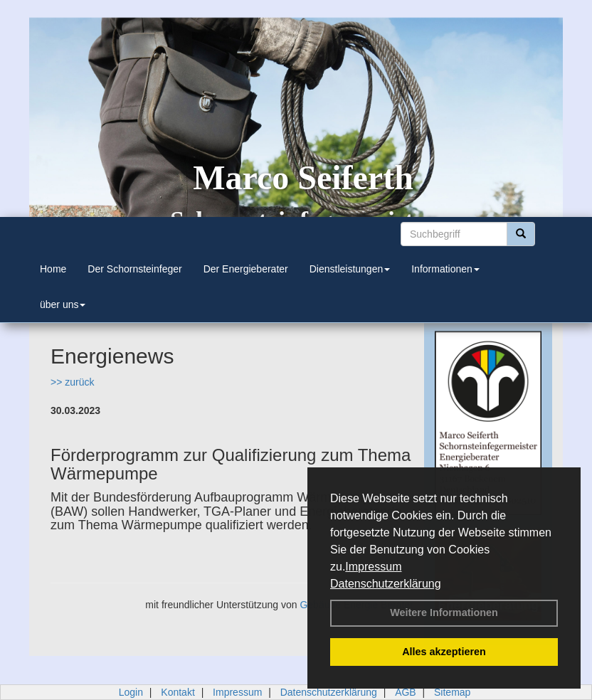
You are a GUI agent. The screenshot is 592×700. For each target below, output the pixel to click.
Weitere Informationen (444, 612)
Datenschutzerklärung (386, 584)
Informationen (445, 269)
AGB (406, 692)
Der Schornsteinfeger (134, 269)
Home (53, 269)
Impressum (373, 567)
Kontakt (178, 692)
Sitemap (452, 692)
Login (131, 692)
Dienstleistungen (350, 269)
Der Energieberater (246, 269)
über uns (63, 304)
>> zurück (72, 382)
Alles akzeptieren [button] (444, 652)
